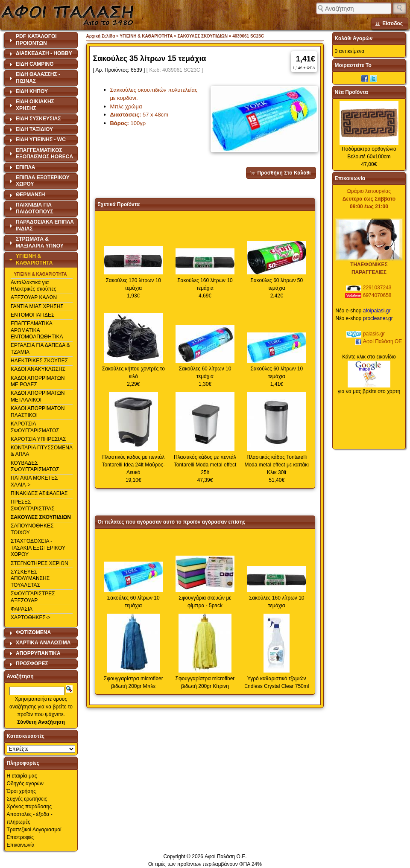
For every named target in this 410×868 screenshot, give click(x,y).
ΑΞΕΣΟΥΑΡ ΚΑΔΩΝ (34, 297)
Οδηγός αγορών (25, 784)
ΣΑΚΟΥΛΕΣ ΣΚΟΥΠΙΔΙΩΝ (41, 517)
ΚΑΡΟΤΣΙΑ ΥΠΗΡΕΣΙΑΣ (38, 439)
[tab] (41, 40)
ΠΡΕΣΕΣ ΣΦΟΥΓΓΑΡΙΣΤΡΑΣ (33, 505)
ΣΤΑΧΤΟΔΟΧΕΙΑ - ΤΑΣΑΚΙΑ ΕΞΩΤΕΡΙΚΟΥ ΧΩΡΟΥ (38, 548)
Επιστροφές (20, 837)
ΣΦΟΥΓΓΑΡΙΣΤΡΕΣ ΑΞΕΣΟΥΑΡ (33, 597)
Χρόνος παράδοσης (29, 807)
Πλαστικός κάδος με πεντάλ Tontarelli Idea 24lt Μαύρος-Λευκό (133, 465)
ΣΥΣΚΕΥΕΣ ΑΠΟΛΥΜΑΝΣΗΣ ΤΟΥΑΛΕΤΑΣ (30, 578)
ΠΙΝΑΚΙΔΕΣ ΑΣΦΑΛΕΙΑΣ (39, 493)
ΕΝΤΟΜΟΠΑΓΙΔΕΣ (33, 315)
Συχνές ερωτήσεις (27, 799)
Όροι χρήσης (21, 791)
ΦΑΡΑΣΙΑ (22, 609)
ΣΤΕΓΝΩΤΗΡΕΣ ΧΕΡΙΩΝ (40, 563)
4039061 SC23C (248, 36)
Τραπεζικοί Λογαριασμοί (34, 830)
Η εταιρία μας (22, 776)
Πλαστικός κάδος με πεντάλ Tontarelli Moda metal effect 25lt (205, 465)
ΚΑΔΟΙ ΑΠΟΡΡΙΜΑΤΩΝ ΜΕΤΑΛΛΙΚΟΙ (38, 396)
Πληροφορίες (23, 763)
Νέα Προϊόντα (351, 92)
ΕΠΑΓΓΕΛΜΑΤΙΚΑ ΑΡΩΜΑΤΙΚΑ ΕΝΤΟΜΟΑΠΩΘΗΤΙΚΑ (37, 330)
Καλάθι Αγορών (354, 38)
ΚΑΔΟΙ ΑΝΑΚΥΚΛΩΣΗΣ (38, 369)
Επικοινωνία (21, 845)
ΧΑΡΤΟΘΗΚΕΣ (28, 618)
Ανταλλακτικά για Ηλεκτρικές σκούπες (34, 286)
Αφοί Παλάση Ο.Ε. (225, 856)
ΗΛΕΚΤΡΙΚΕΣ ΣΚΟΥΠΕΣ (39, 361)
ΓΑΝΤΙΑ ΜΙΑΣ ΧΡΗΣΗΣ (37, 306)
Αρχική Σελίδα (101, 36)
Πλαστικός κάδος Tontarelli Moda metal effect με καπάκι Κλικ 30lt (277, 465)
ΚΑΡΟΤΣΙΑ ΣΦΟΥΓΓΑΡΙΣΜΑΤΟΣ (35, 427)
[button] (390, 23)
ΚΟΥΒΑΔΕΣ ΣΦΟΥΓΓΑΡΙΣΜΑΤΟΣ (35, 466)
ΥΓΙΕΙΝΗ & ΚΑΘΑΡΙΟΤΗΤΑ (40, 274)
